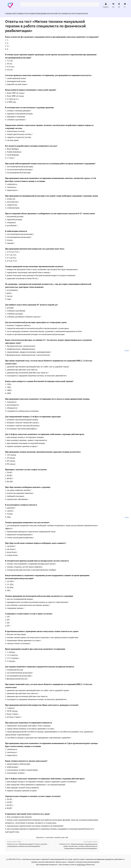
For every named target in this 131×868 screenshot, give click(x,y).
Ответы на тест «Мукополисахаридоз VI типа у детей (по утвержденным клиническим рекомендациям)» (27, 844)
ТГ (125, 5)
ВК (113, 5)
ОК (119, 5)
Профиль (106, 5)
